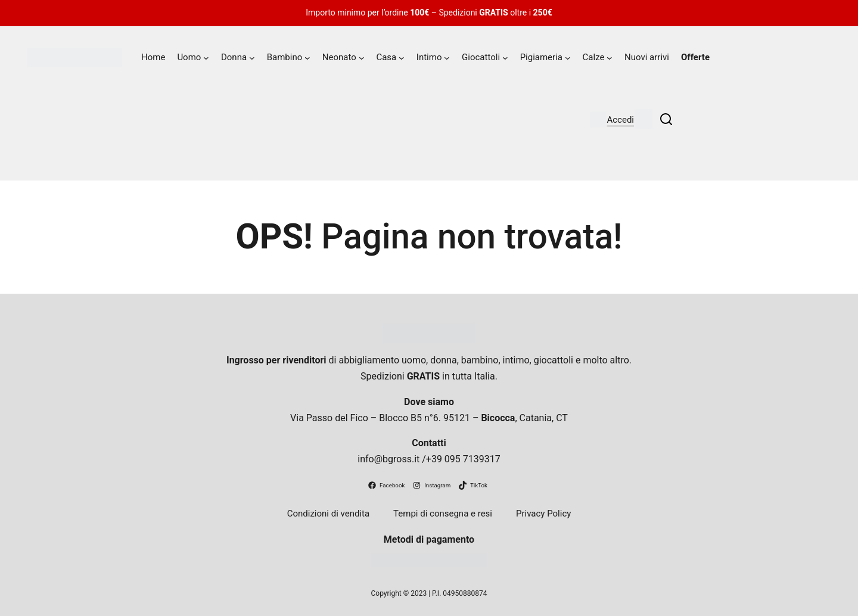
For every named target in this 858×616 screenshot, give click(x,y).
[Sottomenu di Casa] (402, 58)
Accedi (620, 120)
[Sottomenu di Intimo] (447, 58)
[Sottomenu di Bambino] (307, 58)
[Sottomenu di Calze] (610, 58)
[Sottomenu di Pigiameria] (568, 58)
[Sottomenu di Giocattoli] (505, 58)
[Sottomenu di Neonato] (362, 58)
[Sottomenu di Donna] (252, 58)
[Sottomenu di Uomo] (206, 58)
